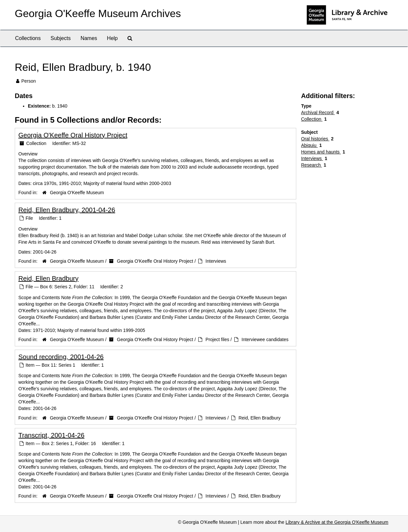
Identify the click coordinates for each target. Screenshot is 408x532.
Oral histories (315, 139)
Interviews (216, 261)
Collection (312, 119)
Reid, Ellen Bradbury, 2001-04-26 (67, 210)
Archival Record (318, 113)
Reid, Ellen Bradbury (48, 278)
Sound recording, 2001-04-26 (61, 357)
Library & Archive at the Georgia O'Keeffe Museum (337, 522)
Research (312, 165)
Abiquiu (310, 145)
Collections (28, 38)
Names (89, 38)
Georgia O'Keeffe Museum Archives (98, 13)
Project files (217, 339)
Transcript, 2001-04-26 (51, 435)
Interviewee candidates (265, 339)
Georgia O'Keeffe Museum (77, 193)
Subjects (60, 38)
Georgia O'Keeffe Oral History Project (73, 135)
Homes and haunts (321, 152)
